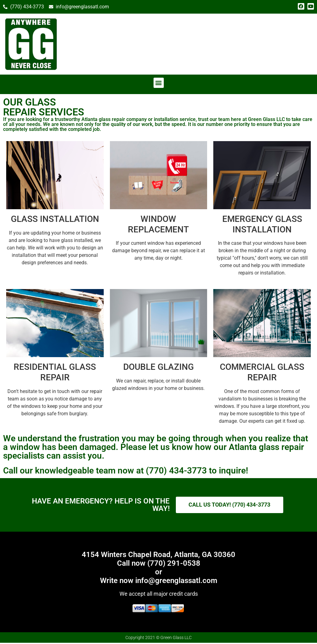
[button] (159, 83)
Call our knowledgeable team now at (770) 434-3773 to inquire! (126, 471)
